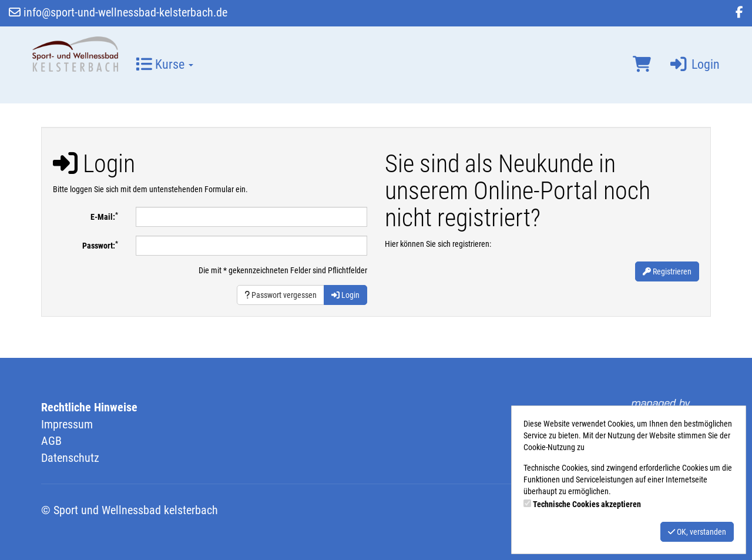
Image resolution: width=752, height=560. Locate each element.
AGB (51, 441)
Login (694, 64)
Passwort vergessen (281, 295)
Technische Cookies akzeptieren (587, 504)
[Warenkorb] (642, 65)
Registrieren (667, 271)
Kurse (164, 64)
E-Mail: (104, 216)
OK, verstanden (697, 532)
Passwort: (100, 245)
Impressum (67, 424)
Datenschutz (70, 458)
